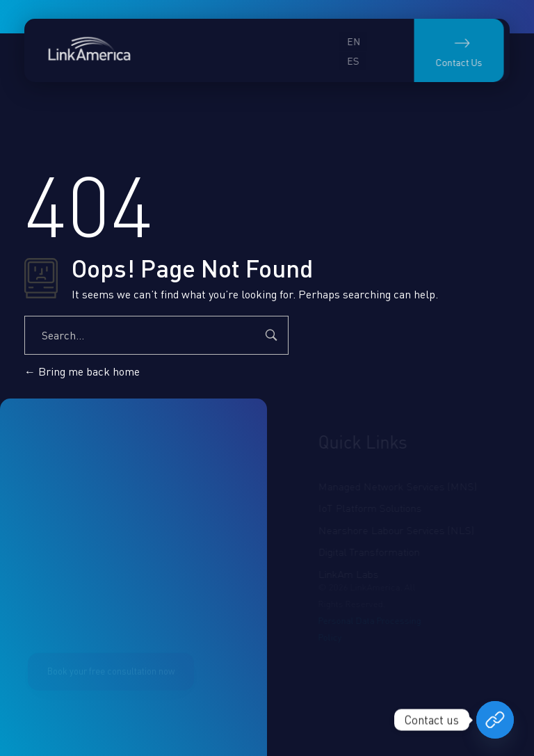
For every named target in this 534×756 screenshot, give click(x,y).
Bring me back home (82, 371)
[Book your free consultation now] (495, 720)
